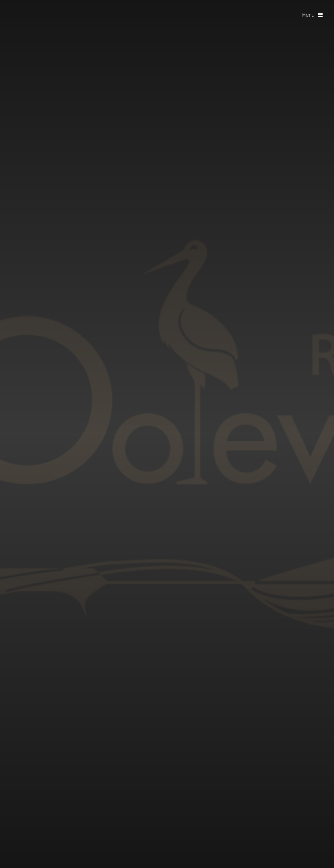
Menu (308, 15)
